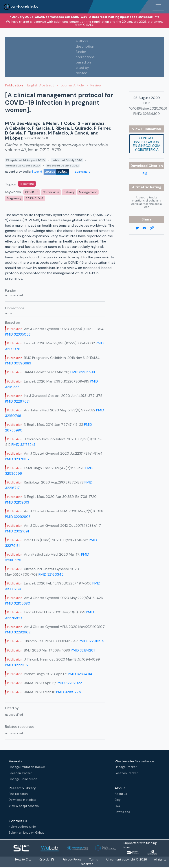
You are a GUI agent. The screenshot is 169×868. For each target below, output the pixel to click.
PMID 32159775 (69, 692)
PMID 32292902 (18, 632)
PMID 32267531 (17, 401)
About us (121, 794)
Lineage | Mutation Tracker (27, 767)
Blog (118, 800)
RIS (145, 174)
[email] (146, 228)
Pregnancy (14, 198)
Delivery (69, 192)
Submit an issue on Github (27, 833)
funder (81, 52)
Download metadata (23, 800)
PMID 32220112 (17, 665)
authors (82, 41)
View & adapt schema (24, 806)
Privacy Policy (72, 860)
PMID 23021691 (17, 531)
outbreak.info (21, 7)
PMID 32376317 (17, 459)
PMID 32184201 (83, 650)
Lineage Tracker (126, 767)
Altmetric (141, 187)
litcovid (51, 172)
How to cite (122, 812)
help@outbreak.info (22, 827)
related (82, 73)
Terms (94, 860)
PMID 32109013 (17, 502)
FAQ (117, 806)
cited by (82, 68)
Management (88, 192)
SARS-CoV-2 (35, 198)
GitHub (47, 860)
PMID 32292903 (18, 517)
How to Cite (24, 860)
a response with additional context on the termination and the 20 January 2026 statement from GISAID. (96, 23)
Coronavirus (51, 192)
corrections (85, 57)
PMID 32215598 (83, 372)
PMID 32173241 (23, 445)
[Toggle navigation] (158, 6)
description (85, 46)
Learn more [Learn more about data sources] (82, 172)
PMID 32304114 (80, 674)
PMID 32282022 (69, 683)
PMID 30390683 (18, 363)
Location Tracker (20, 773)
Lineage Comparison (23, 779)
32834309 (151, 114)
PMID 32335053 (18, 334)
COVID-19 (32, 192)
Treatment (27, 184)
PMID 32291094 (91, 641)
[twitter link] (139, 228)
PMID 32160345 (51, 574)
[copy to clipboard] (154, 228)
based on (83, 62)
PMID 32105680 (18, 603)
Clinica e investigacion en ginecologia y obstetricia (147, 144)
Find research (18, 794)
